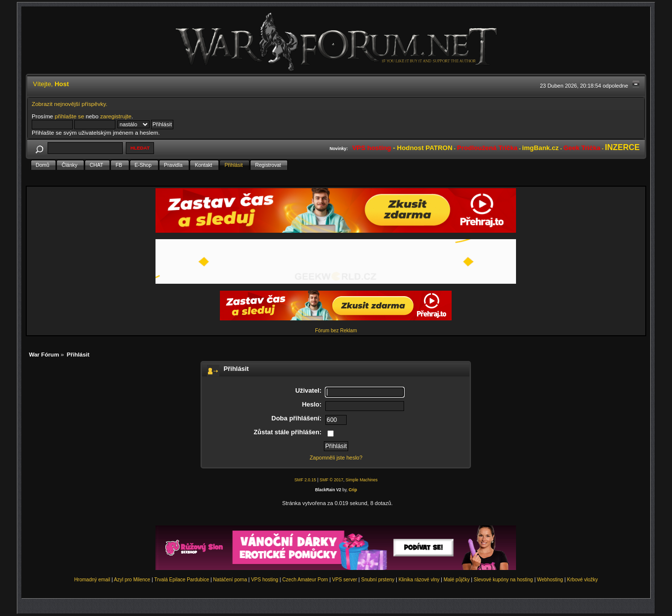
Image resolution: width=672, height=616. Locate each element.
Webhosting (550, 580)
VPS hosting (265, 580)
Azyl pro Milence (132, 580)
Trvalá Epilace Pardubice (181, 580)
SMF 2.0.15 (305, 480)
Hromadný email (92, 580)
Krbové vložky (582, 580)
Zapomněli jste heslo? (336, 458)
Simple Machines (362, 480)
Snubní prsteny (378, 580)
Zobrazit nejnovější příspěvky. (70, 104)
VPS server (345, 580)
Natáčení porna (230, 580)
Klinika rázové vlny (419, 580)
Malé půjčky (457, 580)
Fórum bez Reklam (336, 331)
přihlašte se (70, 116)
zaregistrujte (116, 116)
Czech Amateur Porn (305, 580)
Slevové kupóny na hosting (504, 580)
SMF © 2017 (331, 480)
